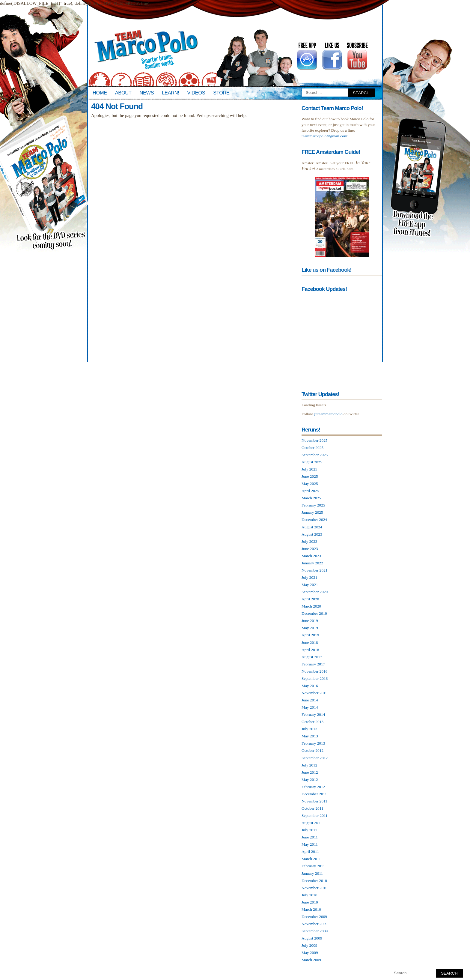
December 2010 (314, 881)
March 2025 (311, 498)
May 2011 (310, 844)
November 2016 (315, 671)
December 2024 (314, 520)
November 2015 (315, 693)
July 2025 (309, 469)
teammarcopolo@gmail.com (324, 136)
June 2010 (310, 902)
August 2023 (312, 534)
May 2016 (310, 686)
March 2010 (311, 909)
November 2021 (315, 570)
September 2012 (315, 758)
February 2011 (313, 866)
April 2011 (310, 852)
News (147, 93)
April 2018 (310, 650)
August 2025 (312, 462)
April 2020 (310, 599)
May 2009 (310, 953)
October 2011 (312, 808)
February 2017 (313, 664)
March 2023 (311, 556)
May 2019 (310, 628)
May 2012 (310, 780)
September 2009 (315, 931)
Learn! (170, 93)
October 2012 (312, 750)
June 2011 (310, 837)
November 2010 (315, 888)
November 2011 (314, 801)
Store (221, 93)
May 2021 (310, 585)
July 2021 (309, 577)
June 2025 (310, 476)
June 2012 (310, 772)
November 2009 (315, 924)
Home (100, 93)
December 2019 (314, 613)
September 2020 (315, 592)
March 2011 (311, 859)
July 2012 (309, 765)
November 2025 (315, 440)
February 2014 (313, 714)
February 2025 (313, 505)
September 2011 (315, 816)
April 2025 (310, 491)
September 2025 (315, 455)
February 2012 (313, 787)
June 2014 (310, 700)
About (123, 93)
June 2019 (310, 621)
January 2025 (312, 512)
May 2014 (310, 707)
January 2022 (312, 563)
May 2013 (310, 736)
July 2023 (309, 541)
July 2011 (309, 830)
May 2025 (310, 484)
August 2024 (312, 527)
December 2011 (314, 794)
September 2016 (315, 678)
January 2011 (312, 873)
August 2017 (312, 657)
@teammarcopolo (328, 414)
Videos (196, 93)
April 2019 (310, 635)
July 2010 (309, 895)
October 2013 (312, 722)
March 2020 (311, 606)
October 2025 (312, 448)
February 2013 (313, 743)
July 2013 (309, 729)
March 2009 (311, 960)
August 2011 (312, 823)
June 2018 (310, 642)
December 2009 (314, 917)
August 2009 (312, 938)
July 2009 (309, 945)
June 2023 (310, 549)
